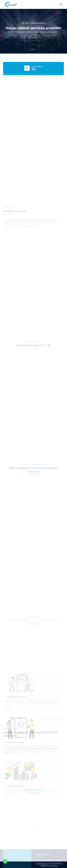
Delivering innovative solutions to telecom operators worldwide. (34, 32)
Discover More (34, 38)
